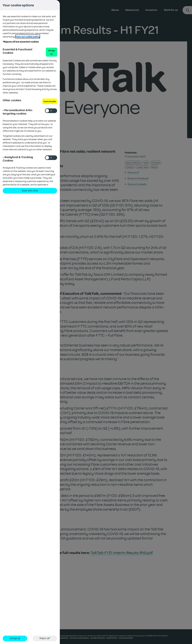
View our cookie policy (28, 37)
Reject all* (45, 638)
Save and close (30, 191)
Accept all (15, 638)
